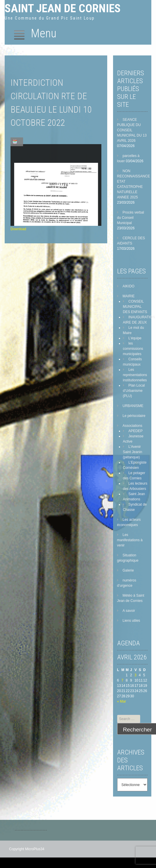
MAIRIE (129, 296)
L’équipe (135, 338)
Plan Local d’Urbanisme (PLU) (134, 391)
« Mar (122, 701)
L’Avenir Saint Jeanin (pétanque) (133, 452)
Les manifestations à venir (130, 540)
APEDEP (136, 431)
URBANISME (133, 406)
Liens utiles (131, 621)
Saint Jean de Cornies (63, 8)
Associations (132, 426)
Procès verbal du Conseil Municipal (131, 218)
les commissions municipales (133, 349)
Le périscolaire (134, 416)
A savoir (129, 611)
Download (18, 229)
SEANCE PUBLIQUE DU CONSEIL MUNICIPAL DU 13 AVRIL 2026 (132, 130)
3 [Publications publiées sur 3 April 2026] (135, 675)
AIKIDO (129, 286)
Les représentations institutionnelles (135, 375)
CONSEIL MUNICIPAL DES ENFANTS (135, 307)
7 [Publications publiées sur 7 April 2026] (122, 680)
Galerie (128, 570)
